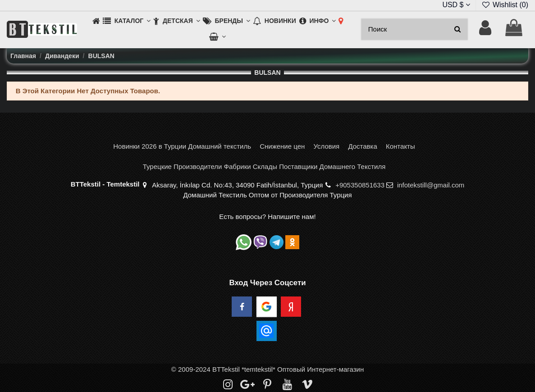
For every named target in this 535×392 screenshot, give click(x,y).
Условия (326, 146)
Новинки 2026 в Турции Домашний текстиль (182, 146)
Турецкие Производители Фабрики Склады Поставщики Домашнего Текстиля (264, 166)
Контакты (400, 146)
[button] (127, 21)
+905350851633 (360, 185)
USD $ (456, 5)
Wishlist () (505, 5)
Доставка (362, 146)
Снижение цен (282, 146)
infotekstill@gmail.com (431, 185)
